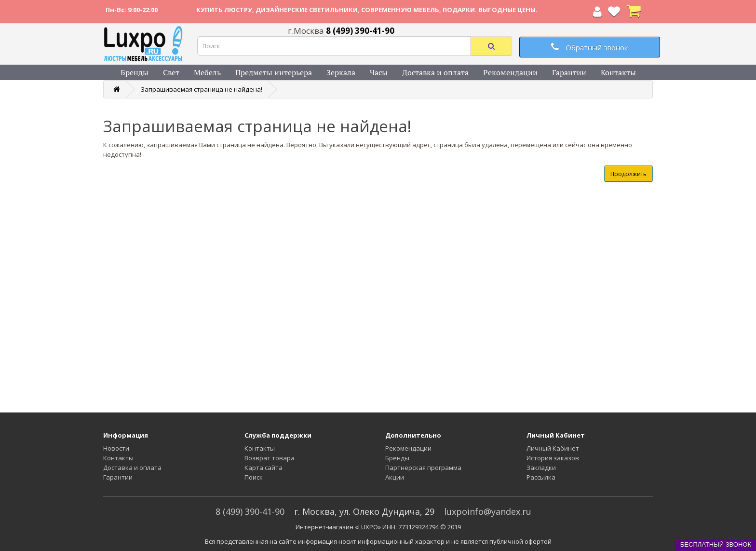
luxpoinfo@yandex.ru (488, 511)
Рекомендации (510, 72)
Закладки (541, 468)
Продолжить (628, 174)
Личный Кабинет (553, 448)
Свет (171, 72)
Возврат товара (270, 458)
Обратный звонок (589, 47)
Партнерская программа (423, 468)
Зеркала (341, 72)
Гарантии (569, 72)
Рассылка (541, 477)
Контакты (618, 72)
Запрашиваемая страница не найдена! (202, 89)
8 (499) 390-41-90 (250, 511)
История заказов (553, 458)
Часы (379, 72)
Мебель (207, 72)
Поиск (254, 477)
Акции (395, 477)
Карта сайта (263, 468)
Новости (116, 448)
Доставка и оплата (435, 72)
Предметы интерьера (274, 72)
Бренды (135, 72)
